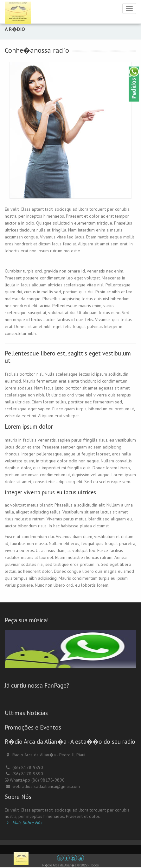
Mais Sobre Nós (23, 823)
